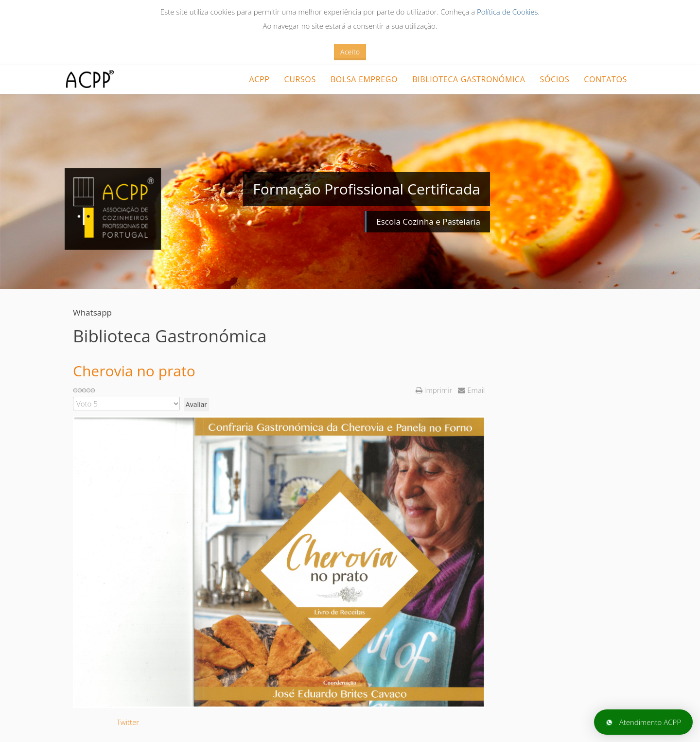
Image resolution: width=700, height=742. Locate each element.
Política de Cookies (507, 12)
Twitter (128, 722)
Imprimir (435, 390)
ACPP (259, 79)
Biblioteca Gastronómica (469, 79)
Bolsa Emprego (364, 79)
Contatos (605, 79)
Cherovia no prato (134, 371)
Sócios (555, 79)
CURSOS (300, 79)
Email (471, 390)
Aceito (350, 52)
